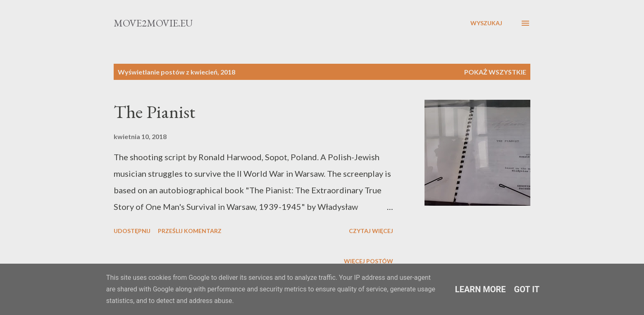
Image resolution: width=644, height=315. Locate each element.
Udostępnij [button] (132, 231)
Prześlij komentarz (190, 231)
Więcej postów (369, 261)
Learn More (481, 289)
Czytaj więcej (371, 231)
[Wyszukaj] (486, 23)
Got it (527, 289)
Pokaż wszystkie (495, 72)
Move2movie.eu (153, 23)
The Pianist (154, 112)
